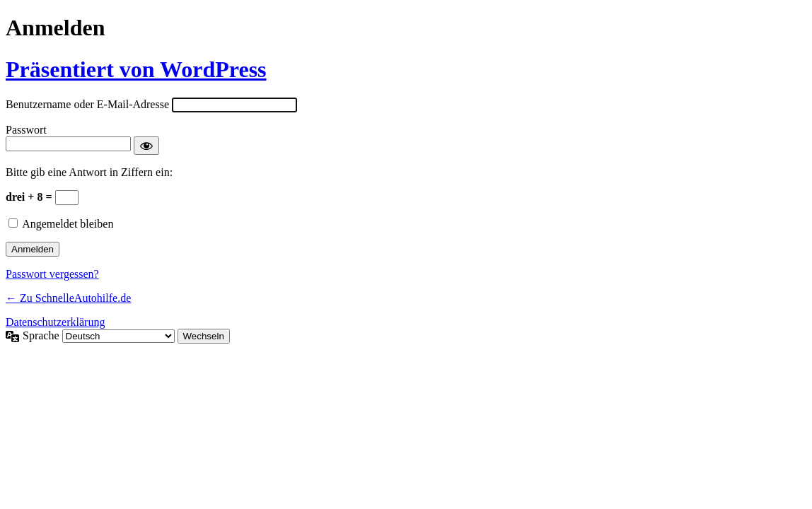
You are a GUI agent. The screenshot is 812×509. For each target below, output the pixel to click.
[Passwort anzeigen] (146, 146)
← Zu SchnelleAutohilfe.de (68, 298)
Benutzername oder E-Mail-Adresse (87, 104)
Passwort (26, 130)
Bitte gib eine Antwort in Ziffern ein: (89, 172)
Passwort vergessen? (52, 274)
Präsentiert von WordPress (136, 69)
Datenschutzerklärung (55, 322)
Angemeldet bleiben (68, 224)
